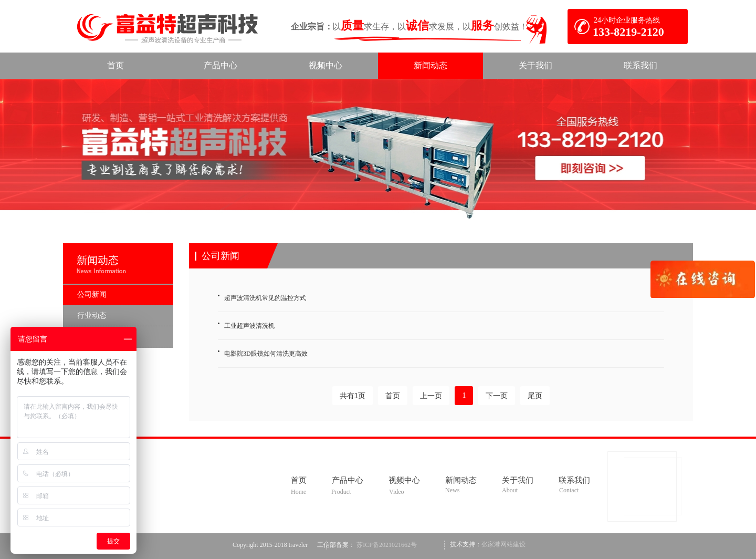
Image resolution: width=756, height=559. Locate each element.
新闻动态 (98, 260)
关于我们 (518, 480)
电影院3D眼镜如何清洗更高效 (266, 354)
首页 (299, 480)
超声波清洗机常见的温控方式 (265, 298)
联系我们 (574, 480)
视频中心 (404, 480)
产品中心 (348, 480)
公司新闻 (220, 256)
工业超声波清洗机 (249, 326)
